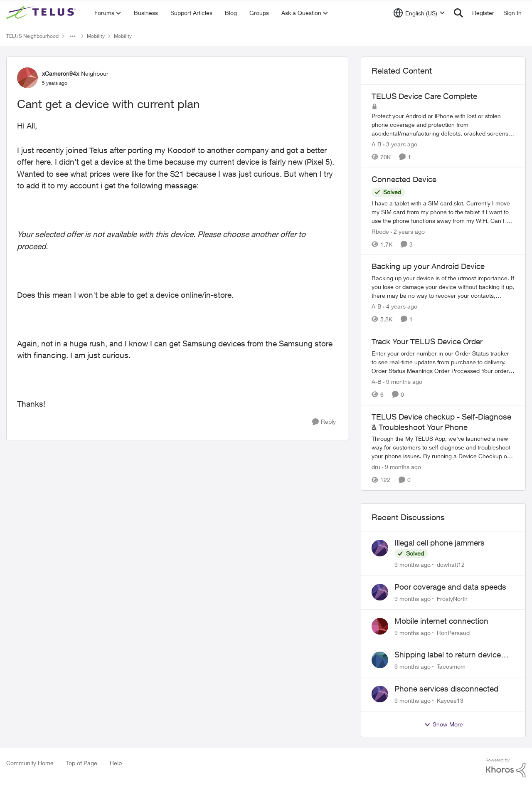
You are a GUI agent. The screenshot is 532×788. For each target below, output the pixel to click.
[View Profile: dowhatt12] (380, 548)
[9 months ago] (403, 382)
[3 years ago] (400, 144)
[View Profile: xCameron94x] (27, 78)
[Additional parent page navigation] (73, 36)
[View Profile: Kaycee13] (380, 694)
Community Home (30, 763)
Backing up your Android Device (428, 266)
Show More (443, 724)
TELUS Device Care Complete (424, 96)
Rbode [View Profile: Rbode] (380, 231)
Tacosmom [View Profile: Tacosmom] (451, 666)
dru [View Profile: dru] (376, 467)
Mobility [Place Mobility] (96, 36)
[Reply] (324, 422)
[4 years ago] (400, 306)
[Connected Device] (443, 211)
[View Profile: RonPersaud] (380, 626)
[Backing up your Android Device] (443, 287)
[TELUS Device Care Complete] (443, 125)
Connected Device (404, 179)
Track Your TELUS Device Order (427, 341)
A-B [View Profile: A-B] (377, 144)
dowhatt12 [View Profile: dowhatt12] (451, 564)
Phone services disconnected (446, 689)
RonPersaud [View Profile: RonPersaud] (453, 632)
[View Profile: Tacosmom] (380, 660)
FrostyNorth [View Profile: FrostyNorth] (452, 599)
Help (116, 763)
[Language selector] (419, 13)
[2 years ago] (408, 231)
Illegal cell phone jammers (440, 543)
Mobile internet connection (441, 621)
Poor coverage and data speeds (450, 587)
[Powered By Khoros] (506, 768)
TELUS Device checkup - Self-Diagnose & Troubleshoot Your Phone (441, 422)
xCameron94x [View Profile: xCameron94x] (60, 73)
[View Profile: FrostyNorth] (380, 592)
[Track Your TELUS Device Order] (443, 362)
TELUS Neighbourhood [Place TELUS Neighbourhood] (32, 36)
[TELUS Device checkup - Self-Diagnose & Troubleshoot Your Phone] (443, 447)
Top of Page (82, 763)
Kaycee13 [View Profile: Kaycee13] (450, 700)
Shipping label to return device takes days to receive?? (448, 655)
